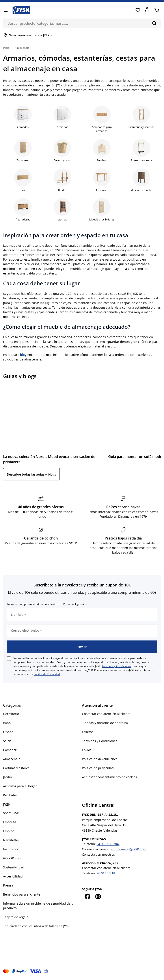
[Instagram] (98, 896)
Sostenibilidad (14, 867)
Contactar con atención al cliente (106, 714)
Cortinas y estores (16, 768)
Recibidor (10, 795)
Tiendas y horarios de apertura (105, 723)
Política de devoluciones (100, 759)
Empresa (10, 822)
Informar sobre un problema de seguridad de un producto (39, 906)
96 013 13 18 (106, 873)
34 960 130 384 (108, 844)
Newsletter (11, 840)
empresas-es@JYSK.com (129, 849)
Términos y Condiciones (116, 666)
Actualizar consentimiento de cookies (109, 777)
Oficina (8, 732)
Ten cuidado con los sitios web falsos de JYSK (36, 926)
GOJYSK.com (12, 858)
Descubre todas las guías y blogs (31, 474)
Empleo (9, 831)
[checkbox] (9, 659)
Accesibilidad (13, 876)
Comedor (10, 750)
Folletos (88, 732)
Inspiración (11, 849)
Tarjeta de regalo (16, 917)
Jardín (7, 777)
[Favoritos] (138, 10)
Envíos (87, 750)
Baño (7, 723)
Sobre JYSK (11, 813)
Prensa (8, 885)
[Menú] (6, 10)
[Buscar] (154, 23)
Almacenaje (12, 759)
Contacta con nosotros (98, 854)
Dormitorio (11, 714)
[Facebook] (87, 896)
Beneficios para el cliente (22, 894)
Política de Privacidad (47, 674)
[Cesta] (157, 10)
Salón (7, 741)
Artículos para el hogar (20, 786)
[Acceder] (147, 10)
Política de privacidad (98, 768)
